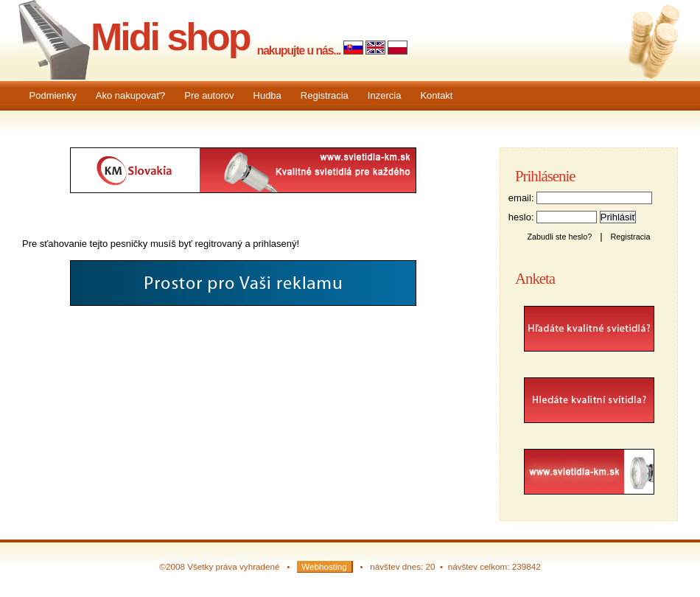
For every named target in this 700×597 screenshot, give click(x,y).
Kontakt (436, 95)
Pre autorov (209, 95)
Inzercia (385, 95)
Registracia (325, 95)
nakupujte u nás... (299, 50)
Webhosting (324, 566)
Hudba (267, 95)
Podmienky (53, 95)
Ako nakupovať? (131, 95)
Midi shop (170, 37)
